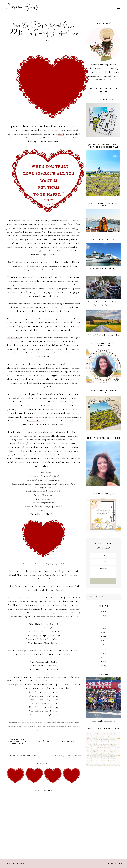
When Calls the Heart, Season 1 (44, 692)
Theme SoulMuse (114, 864)
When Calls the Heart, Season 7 (44, 715)
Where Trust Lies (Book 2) (44, 666)
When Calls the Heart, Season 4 (44, 703)
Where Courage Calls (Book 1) (43, 662)
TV (22, 742)
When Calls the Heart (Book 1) (44, 624)
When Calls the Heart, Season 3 (43, 700)
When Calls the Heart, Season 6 (43, 711)
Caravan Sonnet (22, 8)
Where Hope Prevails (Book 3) (43, 669)
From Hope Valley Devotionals (37, 586)
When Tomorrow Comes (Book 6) (43, 643)
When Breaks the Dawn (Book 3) (44, 632)
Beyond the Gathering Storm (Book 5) (44, 639)
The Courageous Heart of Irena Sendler (40, 575)
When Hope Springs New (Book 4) (44, 635)
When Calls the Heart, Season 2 (43, 696)
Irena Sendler (14, 220)
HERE (61, 134)
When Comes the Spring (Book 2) (44, 628)
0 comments (68, 742)
